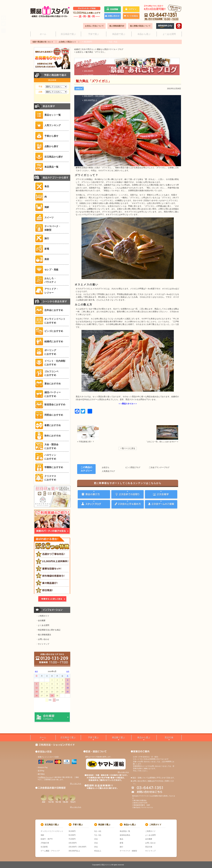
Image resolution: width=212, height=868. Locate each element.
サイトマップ (174, 2)
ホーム (43, 34)
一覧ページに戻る (128, 448)
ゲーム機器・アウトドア (50, 851)
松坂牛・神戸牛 (47, 839)
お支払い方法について (94, 26)
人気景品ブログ (108, 471)
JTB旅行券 (45, 843)
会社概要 (164, 2)
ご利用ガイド (153, 2)
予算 (40, 87)
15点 (96, 843)
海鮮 (42, 835)
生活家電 (44, 847)
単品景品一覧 (125, 831)
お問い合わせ (150, 843)
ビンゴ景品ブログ (133, 467)
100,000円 (73, 843)
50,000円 (72, 835)
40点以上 (98, 851)
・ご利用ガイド (43, 616)
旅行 (121, 847)
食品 (121, 839)
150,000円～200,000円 (78, 847)
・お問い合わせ (43, 639)
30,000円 (72, 831)
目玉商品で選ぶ (68, 34)
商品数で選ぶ (119, 34)
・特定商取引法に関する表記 (48, 630)
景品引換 (169, 737)
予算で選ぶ (93, 34)
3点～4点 (98, 831)
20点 (96, 847)
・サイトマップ (43, 644)
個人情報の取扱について (140, 26)
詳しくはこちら (76, 783)
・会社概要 (41, 620)
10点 (96, 839)
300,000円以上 (74, 851)
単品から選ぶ (144, 34)
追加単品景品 (125, 835)
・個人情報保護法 (44, 635)
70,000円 (72, 839)
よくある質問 (169, 34)
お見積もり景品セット (67, 42)
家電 (121, 843)
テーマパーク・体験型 (128, 851)
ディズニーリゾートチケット (52, 831)
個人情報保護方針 (117, 26)
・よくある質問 (43, 625)
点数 (40, 92)
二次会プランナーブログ (159, 467)
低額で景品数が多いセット (43, 42)
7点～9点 (98, 835)
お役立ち (79, 89)
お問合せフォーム (45, 777)
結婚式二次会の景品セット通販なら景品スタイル (95, 49)
